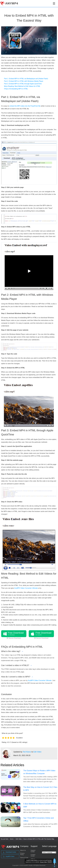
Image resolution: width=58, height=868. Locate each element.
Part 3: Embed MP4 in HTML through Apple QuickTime (23, 84)
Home (11, 839)
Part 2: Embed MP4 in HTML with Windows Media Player (24, 81)
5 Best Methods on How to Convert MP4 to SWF (40, 805)
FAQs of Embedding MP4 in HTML (16, 89)
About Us (23, 850)
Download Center (9, 852)
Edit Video (37, 752)
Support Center (33, 851)
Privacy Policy (22, 854)
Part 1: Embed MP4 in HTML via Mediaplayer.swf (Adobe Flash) (26, 79)
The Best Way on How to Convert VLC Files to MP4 (40, 789)
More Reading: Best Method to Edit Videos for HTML (22, 86)
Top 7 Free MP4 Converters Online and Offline (38, 819)
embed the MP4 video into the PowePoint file (25, 106)
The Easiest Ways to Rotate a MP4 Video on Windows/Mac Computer (39, 772)
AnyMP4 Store (9, 856)
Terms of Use (24, 858)
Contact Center (33, 855)
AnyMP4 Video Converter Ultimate (26, 588)
